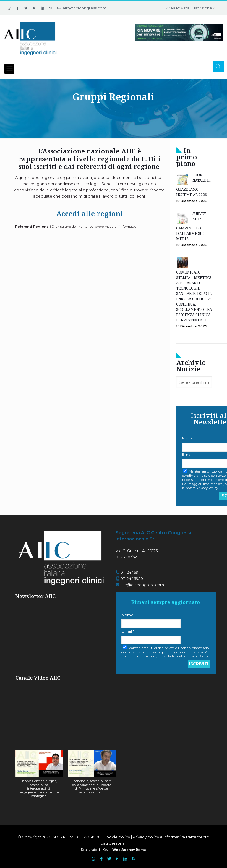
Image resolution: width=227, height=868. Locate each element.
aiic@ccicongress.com (85, 8)
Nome (128, 615)
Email (128, 631)
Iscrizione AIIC (207, 8)
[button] (39, 777)
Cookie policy (117, 837)
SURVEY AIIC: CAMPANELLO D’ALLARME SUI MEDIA (191, 226)
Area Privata (178, 8)
